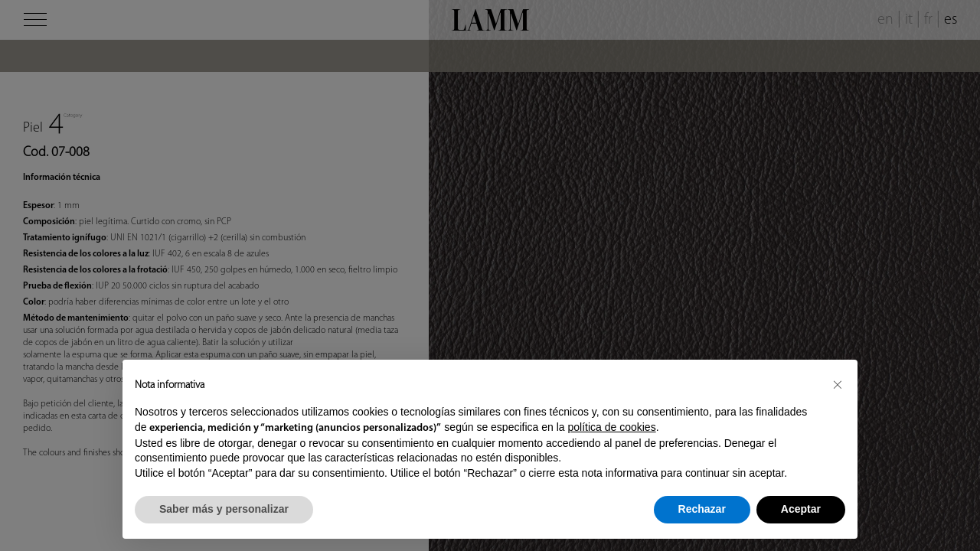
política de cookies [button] (611, 427)
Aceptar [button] (801, 509)
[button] (838, 384)
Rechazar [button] (702, 509)
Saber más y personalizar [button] (224, 509)
